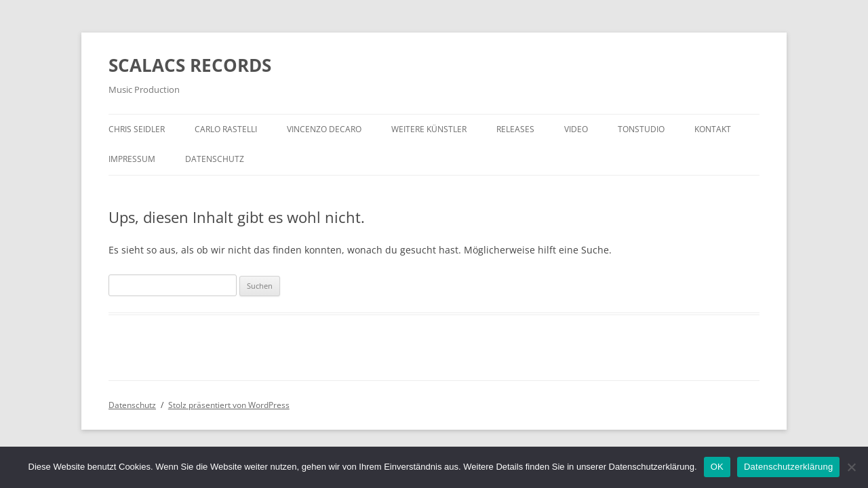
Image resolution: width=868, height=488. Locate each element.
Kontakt (713, 129)
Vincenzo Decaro (324, 129)
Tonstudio (641, 129)
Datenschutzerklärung (788, 467)
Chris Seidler (137, 129)
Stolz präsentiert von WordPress (229, 405)
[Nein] (851, 467)
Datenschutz (215, 159)
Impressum (132, 159)
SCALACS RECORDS (190, 65)
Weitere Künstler (429, 129)
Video (576, 129)
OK (717, 467)
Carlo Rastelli (226, 129)
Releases (515, 129)
